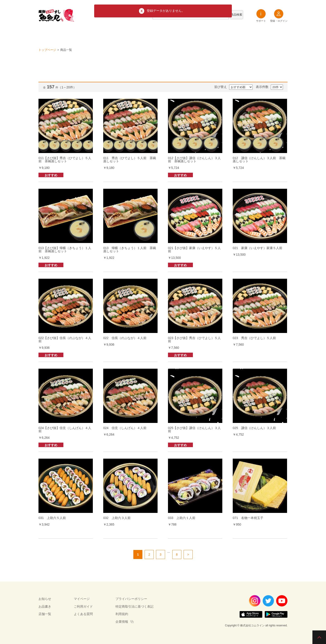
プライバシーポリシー (131, 599)
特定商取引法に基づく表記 (134, 606)
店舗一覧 (188, 34)
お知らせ (138, 34)
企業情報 (122, 622)
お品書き (163, 34)
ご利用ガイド (83, 606)
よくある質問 (83, 614)
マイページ (82, 599)
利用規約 (122, 614)
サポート (261, 16)
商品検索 (236, 15)
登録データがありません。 (166, 11)
